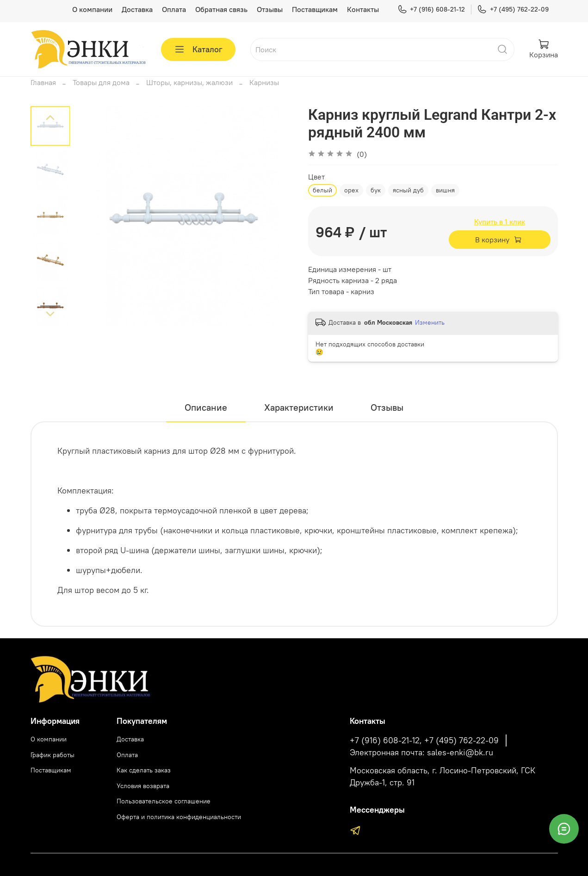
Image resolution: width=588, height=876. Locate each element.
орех (351, 190)
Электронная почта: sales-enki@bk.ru (421, 753)
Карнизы (264, 82)
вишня (445, 190)
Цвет (316, 177)
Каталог (198, 49)
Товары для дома (101, 82)
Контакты (363, 9)
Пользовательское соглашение (164, 801)
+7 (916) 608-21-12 (431, 9)
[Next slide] (50, 314)
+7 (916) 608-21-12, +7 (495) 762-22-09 (424, 740)
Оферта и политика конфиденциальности (179, 817)
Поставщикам (315, 9)
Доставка (137, 9)
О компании (92, 9)
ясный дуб (408, 190)
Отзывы (270, 9)
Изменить (430, 322)
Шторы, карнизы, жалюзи (189, 82)
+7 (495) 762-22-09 (513, 9)
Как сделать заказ (144, 770)
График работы (53, 755)
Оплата (174, 9)
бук (376, 190)
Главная (43, 82)
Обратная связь (221, 9)
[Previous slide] (50, 118)
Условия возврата (143, 786)
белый (322, 190)
